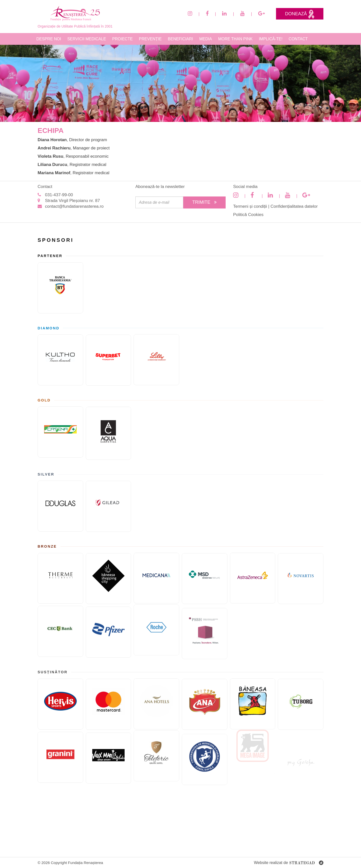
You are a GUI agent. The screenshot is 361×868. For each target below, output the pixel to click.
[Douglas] (60, 505)
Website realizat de (289, 863)
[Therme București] (60, 577)
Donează (300, 14)
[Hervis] (60, 703)
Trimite (204, 202)
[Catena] (60, 430)
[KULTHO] (60, 358)
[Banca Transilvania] (60, 286)
